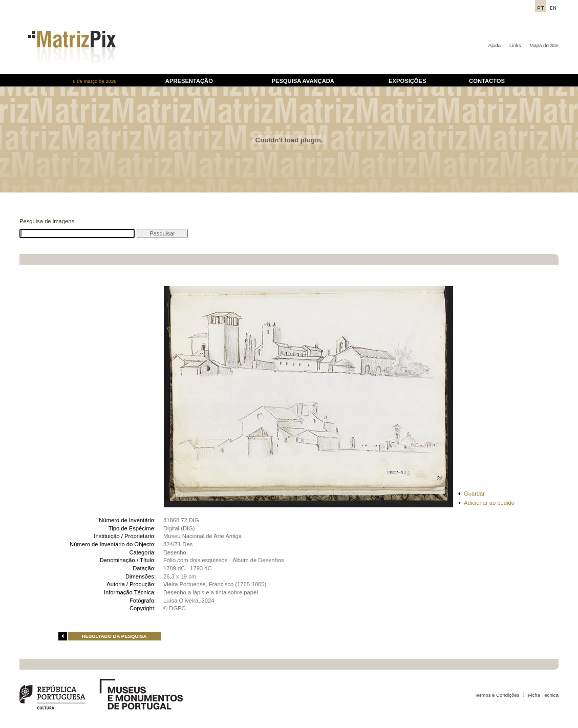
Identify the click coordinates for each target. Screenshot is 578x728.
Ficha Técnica (543, 695)
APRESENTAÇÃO (189, 81)
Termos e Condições (497, 695)
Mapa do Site (544, 45)
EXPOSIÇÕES (407, 81)
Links (515, 45)
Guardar (474, 494)
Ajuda (495, 45)
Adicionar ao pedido (489, 503)
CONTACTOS (487, 81)
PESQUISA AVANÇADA (303, 81)
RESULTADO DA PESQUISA (114, 636)
